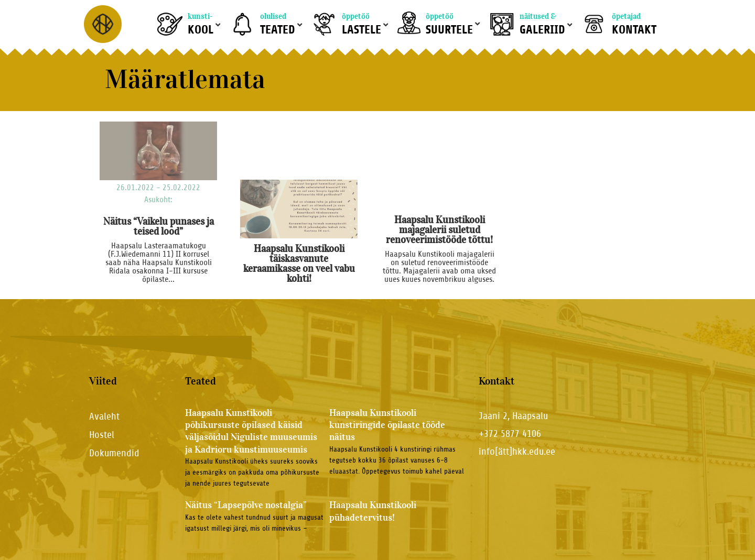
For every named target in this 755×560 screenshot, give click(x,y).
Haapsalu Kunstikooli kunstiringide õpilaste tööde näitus (387, 425)
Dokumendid (114, 453)
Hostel (102, 435)
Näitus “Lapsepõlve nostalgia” (246, 505)
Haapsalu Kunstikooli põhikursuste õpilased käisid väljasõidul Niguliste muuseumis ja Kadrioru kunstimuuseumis (251, 431)
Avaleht (104, 416)
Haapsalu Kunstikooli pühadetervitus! (373, 511)
